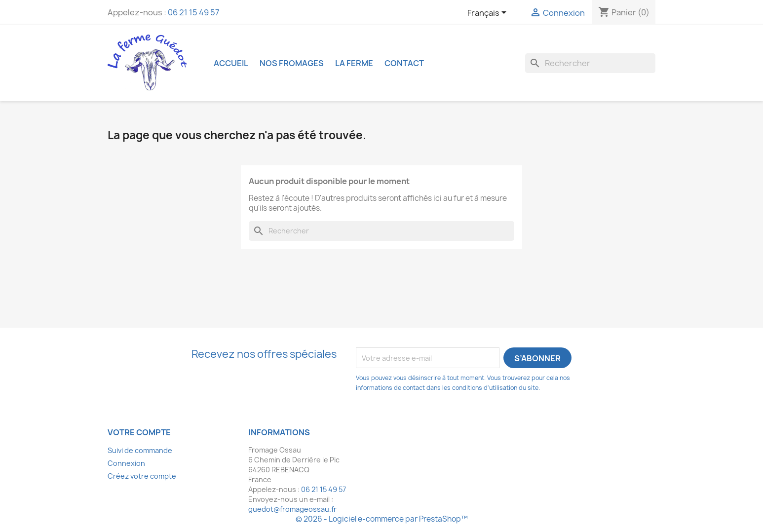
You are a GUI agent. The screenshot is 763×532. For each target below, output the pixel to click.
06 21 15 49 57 (193, 12)
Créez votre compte (142, 476)
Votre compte (139, 432)
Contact (404, 63)
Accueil (231, 63)
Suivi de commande (140, 450)
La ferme (354, 63)
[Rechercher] (590, 63)
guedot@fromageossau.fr (292, 509)
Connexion (126, 463)
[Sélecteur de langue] (489, 13)
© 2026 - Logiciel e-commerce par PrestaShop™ (382, 519)
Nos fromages (292, 63)
